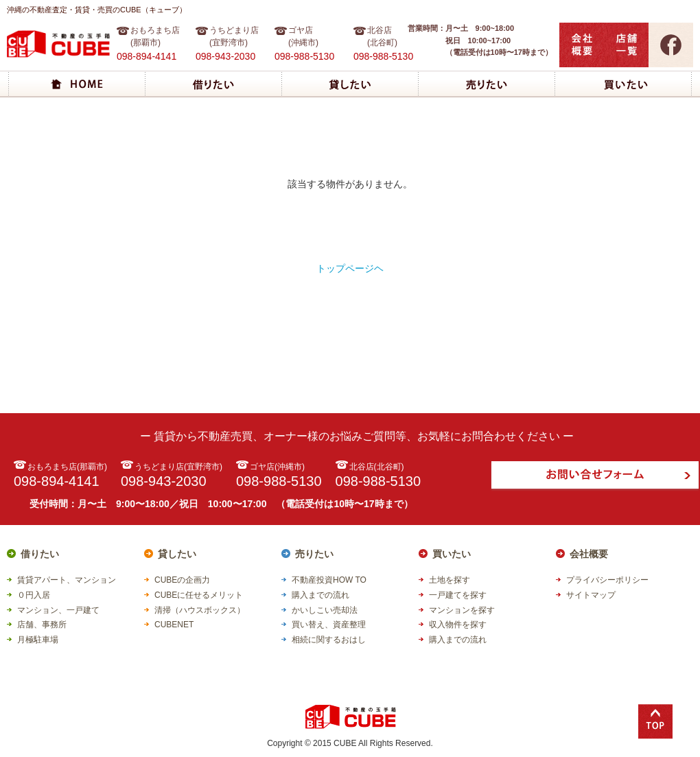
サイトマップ (591, 595)
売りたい (314, 554)
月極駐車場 (38, 640)
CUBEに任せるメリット (199, 595)
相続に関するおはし (329, 640)
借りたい (40, 554)
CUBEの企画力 (182, 580)
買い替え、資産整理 (329, 625)
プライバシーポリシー (607, 580)
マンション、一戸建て (58, 610)
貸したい (177, 554)
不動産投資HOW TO (329, 580)
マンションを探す (462, 610)
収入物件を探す (458, 625)
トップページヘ (350, 268)
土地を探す (450, 580)
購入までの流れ (320, 595)
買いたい (452, 554)
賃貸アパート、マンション (67, 580)
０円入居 (34, 595)
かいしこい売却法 (325, 610)
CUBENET (174, 625)
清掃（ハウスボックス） (200, 610)
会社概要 (589, 554)
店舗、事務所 (42, 625)
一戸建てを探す (458, 595)
